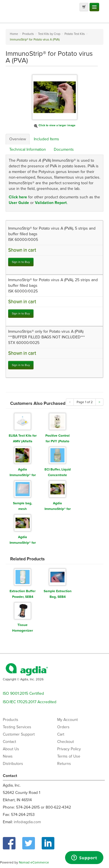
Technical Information (28, 149)
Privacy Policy (69, 749)
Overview (18, 139)
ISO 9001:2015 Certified (23, 693)
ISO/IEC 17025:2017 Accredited (30, 702)
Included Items (46, 139)
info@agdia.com (27, 822)
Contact (9, 742)
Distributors (13, 764)
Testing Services (17, 727)
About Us (11, 749)
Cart (61, 734)
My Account (67, 720)
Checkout (65, 742)
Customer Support (19, 734)
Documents (64, 149)
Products (11, 720)
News (8, 756)
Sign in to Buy (21, 262)
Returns (64, 764)
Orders (63, 727)
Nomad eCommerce (34, 862)
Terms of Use (69, 756)
